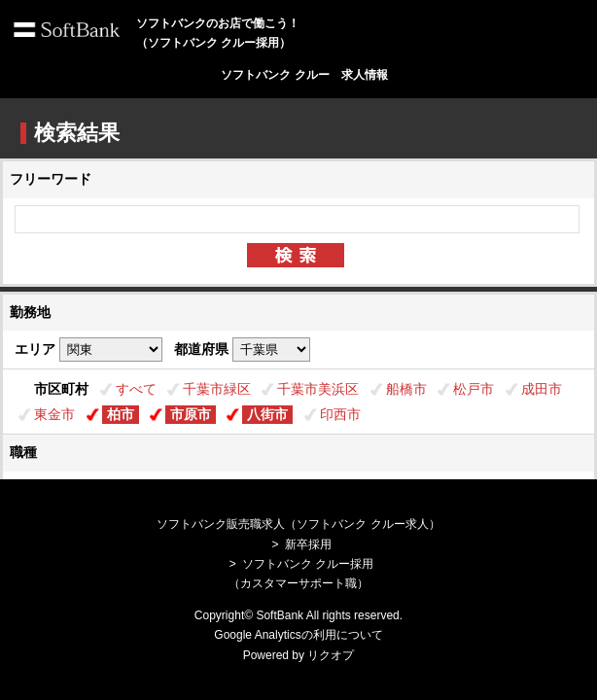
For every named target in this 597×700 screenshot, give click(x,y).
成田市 (542, 389)
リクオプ (331, 655)
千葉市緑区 (217, 389)
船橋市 (406, 389)
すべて (136, 389)
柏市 (121, 414)
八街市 (267, 414)
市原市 (191, 414)
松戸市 (474, 389)
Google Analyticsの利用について (298, 635)
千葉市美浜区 (318, 389)
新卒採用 (308, 544)
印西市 (340, 414)
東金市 (54, 414)
